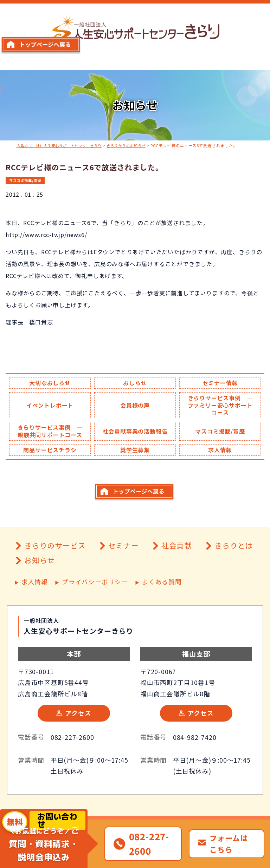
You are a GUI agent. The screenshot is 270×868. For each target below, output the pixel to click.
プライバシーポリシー (95, 602)
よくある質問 (162, 602)
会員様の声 (135, 406)
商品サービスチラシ (50, 460)
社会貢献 (177, 566)
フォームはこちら (229, 844)
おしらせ (135, 383)
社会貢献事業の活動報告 (135, 437)
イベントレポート (50, 406)
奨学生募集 (135, 460)
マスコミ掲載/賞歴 (27, 180)
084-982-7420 (195, 757)
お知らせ (40, 581)
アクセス (78, 733)
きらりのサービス (55, 566)
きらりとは (234, 566)
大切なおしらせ (50, 383)
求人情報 (220, 460)
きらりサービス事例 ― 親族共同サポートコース (53, 437)
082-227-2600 (72, 757)
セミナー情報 (220, 383)
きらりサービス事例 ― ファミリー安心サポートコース (223, 406)
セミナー (124, 566)
